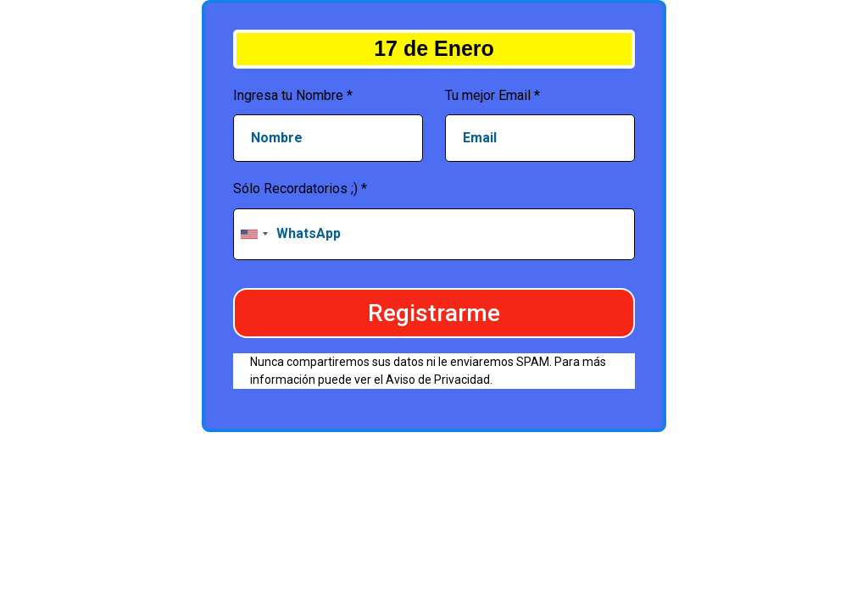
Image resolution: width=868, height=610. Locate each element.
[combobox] (253, 234)
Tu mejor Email (492, 95)
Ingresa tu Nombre (293, 95)
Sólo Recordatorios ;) (300, 189)
